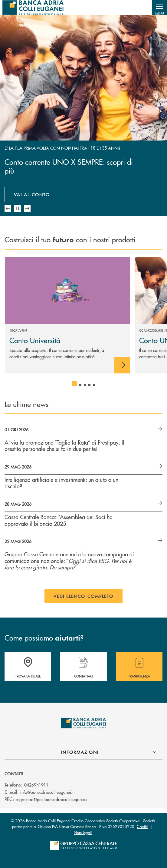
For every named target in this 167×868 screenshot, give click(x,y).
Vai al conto (32, 194)
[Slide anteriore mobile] (8, 208)
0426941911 (36, 785)
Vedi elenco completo (84, 596)
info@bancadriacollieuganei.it (47, 792)
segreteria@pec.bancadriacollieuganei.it (52, 799)
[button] (159, 8)
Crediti (142, 826)
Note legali (83, 832)
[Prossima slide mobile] (27, 208)
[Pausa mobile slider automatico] (18, 208)
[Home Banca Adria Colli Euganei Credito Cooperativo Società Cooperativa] (33, 8)
